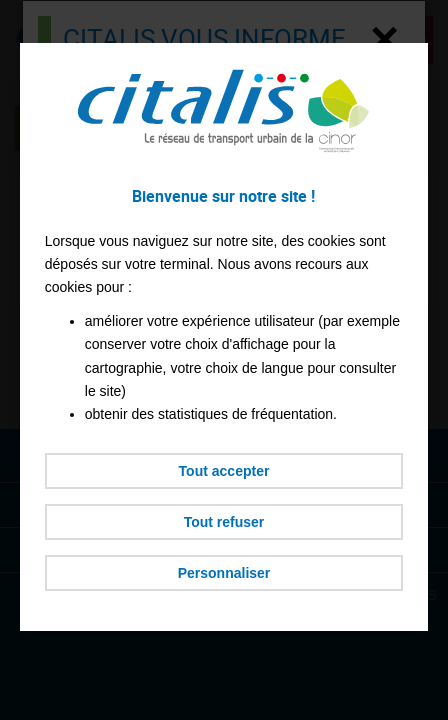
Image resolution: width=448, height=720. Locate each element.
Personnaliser (224, 573)
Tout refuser (224, 522)
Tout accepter (224, 471)
